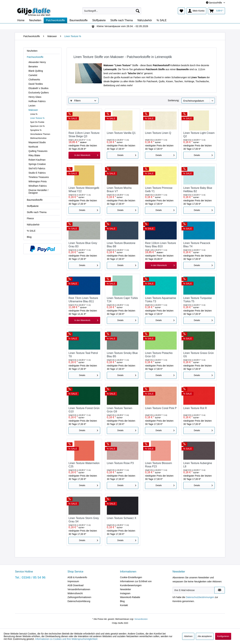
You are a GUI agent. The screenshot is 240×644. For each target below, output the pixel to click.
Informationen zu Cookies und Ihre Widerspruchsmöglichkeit (66, 639)
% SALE (31, 231)
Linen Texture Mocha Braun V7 (119, 190)
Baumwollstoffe (35, 200)
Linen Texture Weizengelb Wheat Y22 (84, 190)
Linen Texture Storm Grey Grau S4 (84, 520)
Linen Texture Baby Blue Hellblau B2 (198, 190)
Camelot (33, 75)
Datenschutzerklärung (79, 601)
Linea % (34, 114)
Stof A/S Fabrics (37, 168)
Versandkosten (141, 619)
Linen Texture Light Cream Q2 (199, 135)
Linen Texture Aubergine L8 (198, 465)
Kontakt (124, 605)
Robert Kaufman (37, 160)
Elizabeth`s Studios (38, 88)
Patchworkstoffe (35, 57)
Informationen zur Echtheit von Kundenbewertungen (136, 583)
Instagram (125, 593)
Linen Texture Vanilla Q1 (121, 133)
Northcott (33, 147)
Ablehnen (188, 636)
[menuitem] (112, 11)
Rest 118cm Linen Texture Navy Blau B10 (160, 245)
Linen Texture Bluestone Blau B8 (121, 245)
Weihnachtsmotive (38, 138)
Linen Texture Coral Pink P (161, 408)
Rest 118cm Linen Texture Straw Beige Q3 (84, 135)
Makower (33, 110)
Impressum (73, 581)
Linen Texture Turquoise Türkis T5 (197, 300)
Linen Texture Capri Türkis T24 (122, 300)
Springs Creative (37, 164)
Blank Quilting (36, 71)
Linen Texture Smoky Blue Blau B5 (122, 355)
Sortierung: (173, 100)
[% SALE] (162, 20)
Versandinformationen (79, 589)
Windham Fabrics (38, 186)
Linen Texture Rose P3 (120, 463)
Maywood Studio (37, 142)
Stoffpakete (33, 206)
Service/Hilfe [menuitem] (214, 3)
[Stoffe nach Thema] (122, 20)
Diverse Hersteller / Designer (38, 191)
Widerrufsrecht (75, 593)
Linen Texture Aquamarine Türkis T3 (160, 300)
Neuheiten (32, 51)
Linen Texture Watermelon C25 (84, 465)
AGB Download (75, 585)
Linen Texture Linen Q (158, 133)
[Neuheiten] (35, 20)
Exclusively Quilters (39, 93)
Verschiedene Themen (40, 134)
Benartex (33, 67)
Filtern (75, 101)
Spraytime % (36, 130)
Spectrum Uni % (37, 126)
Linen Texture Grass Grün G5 (199, 355)
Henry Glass (35, 97)
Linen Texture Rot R (195, 408)
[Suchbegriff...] (112, 11)
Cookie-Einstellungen (131, 577)
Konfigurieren (223, 636)
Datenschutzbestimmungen (200, 597)
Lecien (32, 106)
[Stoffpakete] (99, 20)
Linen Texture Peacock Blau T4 (197, 245)
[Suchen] (138, 11)
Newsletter (125, 589)
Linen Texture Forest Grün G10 (84, 410)
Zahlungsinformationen (79, 597)
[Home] (21, 20)
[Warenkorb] (216, 11)
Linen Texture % (37, 118)
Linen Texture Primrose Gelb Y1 (159, 190)
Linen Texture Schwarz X (122, 518)
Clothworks (34, 80)
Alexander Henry (37, 62)
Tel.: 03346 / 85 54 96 (30, 577)
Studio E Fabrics (37, 173)
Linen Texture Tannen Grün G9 (119, 410)
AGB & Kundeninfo (77, 577)
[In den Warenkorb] (84, 155)
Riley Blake (34, 155)
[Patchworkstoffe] (55, 20)
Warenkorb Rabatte (130, 597)
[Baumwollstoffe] (78, 20)
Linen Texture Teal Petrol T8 (83, 355)
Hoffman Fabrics (37, 101)
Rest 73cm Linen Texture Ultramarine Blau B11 (83, 300)
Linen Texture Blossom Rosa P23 (158, 465)
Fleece (30, 218)
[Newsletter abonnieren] (220, 590)
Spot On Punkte (37, 122)
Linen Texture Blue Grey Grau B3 (83, 245)
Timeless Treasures (39, 177)
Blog (29, 237)
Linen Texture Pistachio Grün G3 (159, 355)
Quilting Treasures (38, 151)
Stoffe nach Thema (37, 212)
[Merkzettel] (181, 11)
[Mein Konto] (196, 11)
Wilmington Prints (38, 181)
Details (127, 154)
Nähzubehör (33, 225)
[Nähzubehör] (145, 20)
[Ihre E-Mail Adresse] (193, 590)
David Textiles (36, 84)
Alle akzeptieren (205, 636)
